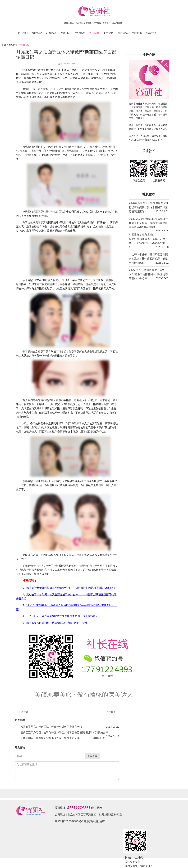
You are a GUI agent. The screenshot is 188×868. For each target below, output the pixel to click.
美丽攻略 (108, 33)
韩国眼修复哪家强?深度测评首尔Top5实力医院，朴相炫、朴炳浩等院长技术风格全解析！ (149, 241)
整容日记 (65, 33)
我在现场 (123, 33)
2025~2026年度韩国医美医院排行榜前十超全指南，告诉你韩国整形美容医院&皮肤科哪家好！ (149, 224)
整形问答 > (14, 45)
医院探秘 (37, 33)
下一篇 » (111, 712)
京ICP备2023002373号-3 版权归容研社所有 (80, 821)
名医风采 (51, 33)
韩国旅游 (151, 33)
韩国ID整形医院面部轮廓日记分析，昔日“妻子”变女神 (57, 623)
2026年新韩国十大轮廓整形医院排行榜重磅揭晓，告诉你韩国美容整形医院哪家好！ (149, 208)
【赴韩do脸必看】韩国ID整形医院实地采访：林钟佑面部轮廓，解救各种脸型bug (149, 259)
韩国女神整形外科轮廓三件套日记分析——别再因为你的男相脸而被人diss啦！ (71, 588)
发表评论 (92, 756)
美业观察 (80, 33)
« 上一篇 (24, 712)
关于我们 (23, 33)
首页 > (5, 45)
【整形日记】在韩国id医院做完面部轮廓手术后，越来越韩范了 (62, 616)
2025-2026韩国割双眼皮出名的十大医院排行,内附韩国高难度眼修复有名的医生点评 (149, 275)
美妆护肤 (137, 33)
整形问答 (94, 33)
